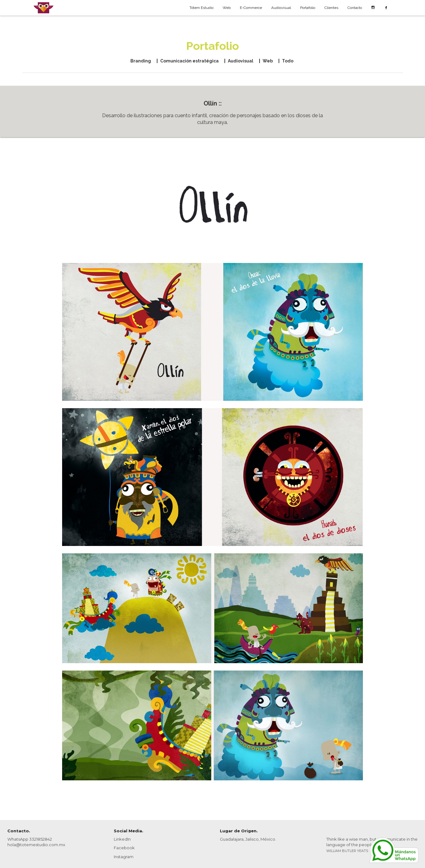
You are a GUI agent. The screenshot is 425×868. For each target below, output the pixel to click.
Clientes (331, 8)
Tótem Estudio (201, 8)
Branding (141, 61)
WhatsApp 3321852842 (30, 839)
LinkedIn (122, 839)
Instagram (124, 857)
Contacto (355, 8)
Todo (288, 61)
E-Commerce (251, 8)
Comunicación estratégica (189, 61)
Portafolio (308, 8)
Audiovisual (281, 8)
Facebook (124, 848)
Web (227, 8)
